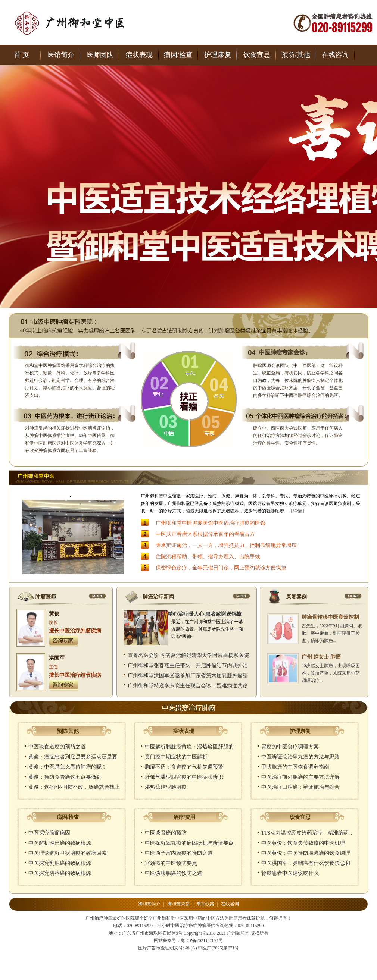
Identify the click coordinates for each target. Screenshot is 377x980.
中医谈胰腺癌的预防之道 (174, 873)
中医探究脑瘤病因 (49, 833)
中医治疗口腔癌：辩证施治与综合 (300, 787)
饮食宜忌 (257, 55)
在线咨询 (335, 55)
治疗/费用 (184, 817)
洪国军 (57, 658)
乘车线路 (205, 904)
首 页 (21, 55)
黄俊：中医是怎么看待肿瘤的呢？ (68, 767)
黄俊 (54, 614)
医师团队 (100, 55)
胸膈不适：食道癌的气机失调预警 (184, 767)
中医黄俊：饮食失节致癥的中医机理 (303, 843)
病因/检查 (178, 55)
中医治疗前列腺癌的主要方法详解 (300, 777)
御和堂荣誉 (178, 904)
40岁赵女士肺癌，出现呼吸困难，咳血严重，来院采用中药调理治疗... (331, 673)
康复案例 (296, 597)
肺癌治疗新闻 (158, 597)
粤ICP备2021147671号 (202, 940)
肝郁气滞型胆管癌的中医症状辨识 (184, 777)
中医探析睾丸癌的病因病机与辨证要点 (189, 843)
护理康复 (218, 55)
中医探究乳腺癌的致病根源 (60, 863)
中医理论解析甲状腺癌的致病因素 (68, 853)
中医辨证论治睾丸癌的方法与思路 (300, 757)
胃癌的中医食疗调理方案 (290, 747)
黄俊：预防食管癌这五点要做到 (65, 777)
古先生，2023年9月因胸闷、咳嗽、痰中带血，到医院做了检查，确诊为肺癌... (332, 633)
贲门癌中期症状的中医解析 (176, 757)
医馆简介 (61, 55)
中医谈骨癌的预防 (166, 833)
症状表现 (139, 55)
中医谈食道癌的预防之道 (57, 747)
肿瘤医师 (46, 597)
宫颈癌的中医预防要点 (171, 863)
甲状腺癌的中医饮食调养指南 (295, 767)
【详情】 (297, 511)
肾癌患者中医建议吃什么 (290, 873)
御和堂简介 (149, 904)
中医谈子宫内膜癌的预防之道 (179, 853)
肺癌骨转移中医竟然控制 (330, 617)
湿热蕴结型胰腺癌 (166, 787)
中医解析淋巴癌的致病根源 (60, 843)
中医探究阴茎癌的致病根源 (60, 873)
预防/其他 (296, 55)
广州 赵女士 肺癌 (321, 657)
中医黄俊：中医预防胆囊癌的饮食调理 (306, 853)
